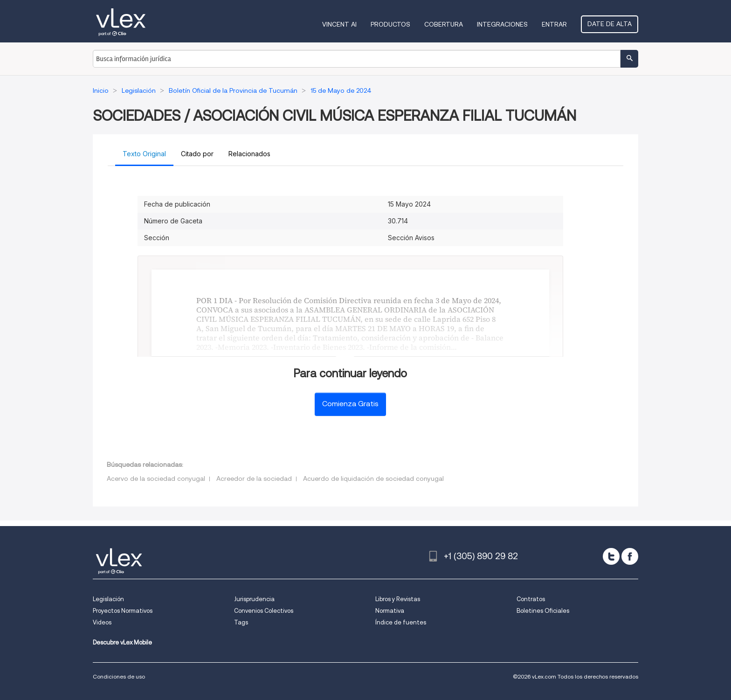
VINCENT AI (339, 24)
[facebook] (630, 556)
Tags (241, 622)
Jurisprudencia (254, 599)
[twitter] (611, 556)
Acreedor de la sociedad (254, 478)
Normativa (390, 611)
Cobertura (444, 24)
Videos (102, 622)
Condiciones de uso (119, 676)
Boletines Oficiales (543, 611)
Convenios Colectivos (264, 611)
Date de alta (610, 24)
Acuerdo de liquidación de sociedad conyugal (373, 478)
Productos (390, 24)
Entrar (554, 24)
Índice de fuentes (401, 622)
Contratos (531, 599)
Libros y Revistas (398, 599)
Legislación (108, 599)
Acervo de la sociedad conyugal (156, 478)
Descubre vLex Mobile (122, 642)
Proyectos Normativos (123, 611)
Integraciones (502, 24)
